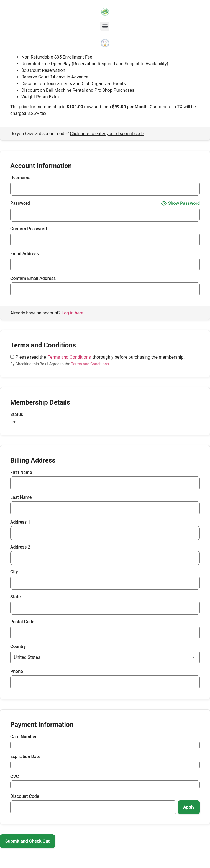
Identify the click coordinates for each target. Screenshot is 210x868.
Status (17, 415)
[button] (105, 26)
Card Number (23, 737)
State (16, 597)
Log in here (72, 313)
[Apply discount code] (189, 807)
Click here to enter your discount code (107, 134)
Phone (17, 672)
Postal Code (22, 622)
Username (20, 178)
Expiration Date (25, 757)
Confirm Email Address (33, 279)
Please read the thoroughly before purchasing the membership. (97, 357)
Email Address (25, 254)
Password (20, 203)
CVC (15, 777)
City (14, 572)
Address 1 (20, 522)
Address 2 (20, 547)
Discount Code (25, 796)
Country (18, 647)
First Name (21, 473)
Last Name (21, 497)
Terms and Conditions (69, 357)
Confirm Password (29, 229)
